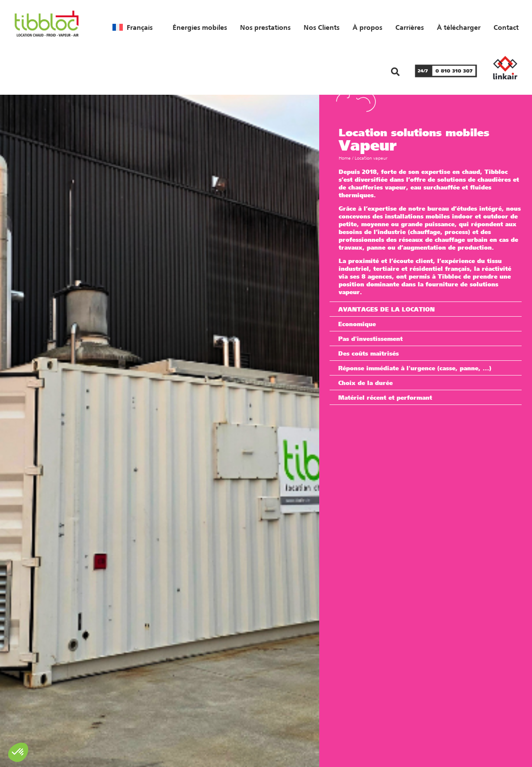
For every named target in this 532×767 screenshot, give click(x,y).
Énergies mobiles (200, 27)
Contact (506, 27)
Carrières (410, 27)
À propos (367, 27)
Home (345, 158)
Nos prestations (265, 27)
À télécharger (459, 27)
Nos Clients (322, 27)
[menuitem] (133, 27)
